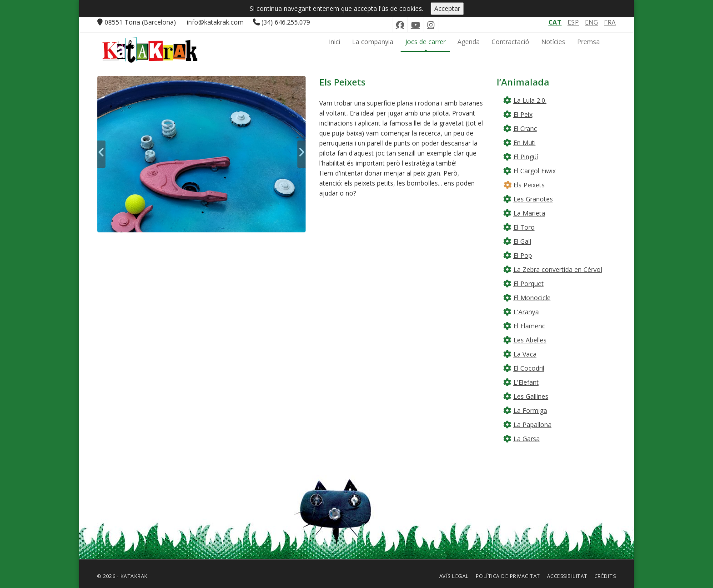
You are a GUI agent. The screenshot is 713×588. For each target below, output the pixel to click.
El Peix (523, 114)
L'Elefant (526, 382)
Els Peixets (529, 185)
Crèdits (605, 576)
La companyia (373, 42)
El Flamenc (529, 326)
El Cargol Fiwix (535, 171)
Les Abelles (530, 340)
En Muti (525, 143)
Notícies (553, 42)
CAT (555, 22)
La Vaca (525, 354)
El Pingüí (526, 157)
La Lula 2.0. (530, 100)
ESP (573, 22)
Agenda (469, 42)
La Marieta (529, 213)
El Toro (524, 227)
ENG (591, 22)
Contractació (510, 42)
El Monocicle (532, 298)
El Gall (522, 241)
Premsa (588, 42)
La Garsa (527, 439)
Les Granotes (533, 199)
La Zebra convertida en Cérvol (558, 269)
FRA (610, 22)
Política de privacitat (508, 576)
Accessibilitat (567, 576)
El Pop (523, 255)
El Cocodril (529, 368)
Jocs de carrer (425, 42)
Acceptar (447, 8)
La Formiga (530, 410)
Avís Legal (454, 576)
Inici (334, 42)
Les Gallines (531, 396)
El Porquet (529, 284)
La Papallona (532, 425)
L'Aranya (526, 312)
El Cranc (525, 128)
